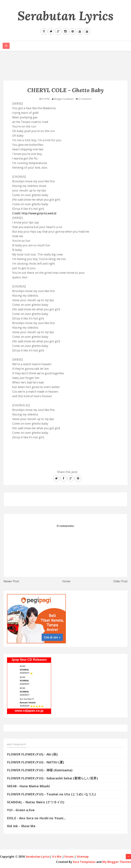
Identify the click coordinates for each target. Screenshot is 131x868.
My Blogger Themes (117, 862)
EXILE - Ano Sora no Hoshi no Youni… (37, 818)
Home (66, 581)
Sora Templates (84, 862)
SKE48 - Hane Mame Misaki (28, 786)
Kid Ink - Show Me (21, 826)
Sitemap (83, 857)
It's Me (57, 857)
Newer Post (11, 581)
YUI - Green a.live (21, 810)
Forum (69, 857)
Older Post (120, 581)
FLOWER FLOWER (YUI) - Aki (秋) (32, 754)
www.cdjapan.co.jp (29, 711)
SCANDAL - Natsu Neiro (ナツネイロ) (36, 802)
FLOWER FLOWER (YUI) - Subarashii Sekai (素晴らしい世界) (52, 778)
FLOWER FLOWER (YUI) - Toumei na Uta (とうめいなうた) (53, 794)
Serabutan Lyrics (66, 16)
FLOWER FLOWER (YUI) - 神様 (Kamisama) (40, 770)
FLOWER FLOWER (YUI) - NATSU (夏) (35, 762)
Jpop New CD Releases (29, 660)
